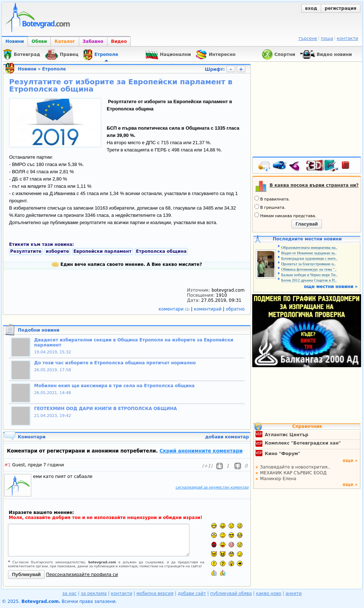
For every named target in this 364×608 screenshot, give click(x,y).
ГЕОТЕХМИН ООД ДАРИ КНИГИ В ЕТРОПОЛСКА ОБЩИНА (106, 409)
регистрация (341, 8)
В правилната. (272, 199)
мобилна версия (155, 593)
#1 (8, 465)
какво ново (269, 593)
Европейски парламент (102, 251)
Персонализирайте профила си (82, 575)
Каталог (65, 41)
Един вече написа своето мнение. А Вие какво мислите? (127, 264)
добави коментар (227, 437)
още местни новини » (331, 287)
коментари (175, 309)
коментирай (208, 309)
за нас (69, 593)
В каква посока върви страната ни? (314, 185)
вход (311, 8)
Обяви (39, 41)
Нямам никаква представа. (285, 215)
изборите (57, 251)
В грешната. (270, 207)
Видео (119, 41)
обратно (235, 309)
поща (327, 38)
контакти (347, 38)
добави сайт (192, 593)
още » (350, 461)
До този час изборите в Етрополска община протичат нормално (115, 363)
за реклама (94, 593)
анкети (294, 593)
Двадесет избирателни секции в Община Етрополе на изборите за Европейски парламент (134, 342)
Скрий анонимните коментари (201, 451)
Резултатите (26, 251)
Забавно (93, 41)
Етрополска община (161, 251)
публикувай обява (231, 593)
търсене (308, 38)
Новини (15, 41)
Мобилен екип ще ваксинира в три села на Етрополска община (114, 386)
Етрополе (54, 69)
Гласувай (306, 224)
